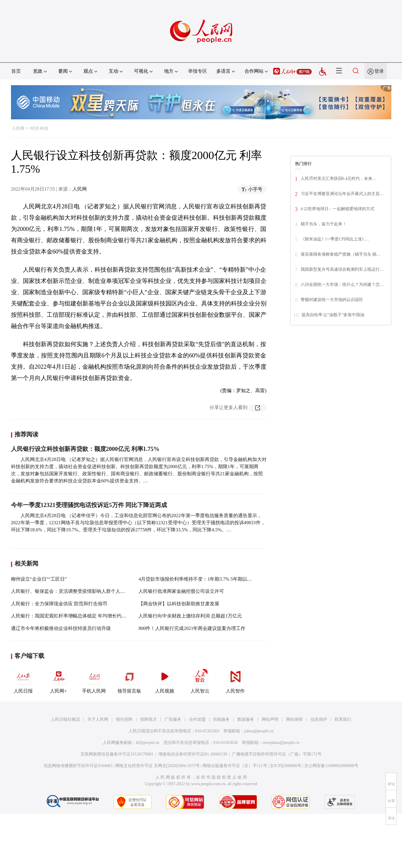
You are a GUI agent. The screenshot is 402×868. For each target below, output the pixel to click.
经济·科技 (40, 128)
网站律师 (294, 719)
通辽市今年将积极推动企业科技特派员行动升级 (61, 628)
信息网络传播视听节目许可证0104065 (78, 766)
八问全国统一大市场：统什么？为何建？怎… (342, 285)
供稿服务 (221, 719)
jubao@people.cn (259, 731)
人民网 (18, 128)
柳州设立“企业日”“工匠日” (39, 579)
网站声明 (270, 719)
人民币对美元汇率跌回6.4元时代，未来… (339, 179)
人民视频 (165, 680)
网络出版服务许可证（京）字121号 (235, 766)
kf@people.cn (148, 743)
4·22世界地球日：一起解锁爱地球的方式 (338, 209)
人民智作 (235, 680)
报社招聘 (124, 719)
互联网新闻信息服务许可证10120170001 (117, 754)
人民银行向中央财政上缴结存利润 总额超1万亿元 (190, 616)
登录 (379, 71)
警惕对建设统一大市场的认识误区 (332, 300)
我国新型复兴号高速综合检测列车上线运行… (342, 269)
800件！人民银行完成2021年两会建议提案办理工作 (192, 628)
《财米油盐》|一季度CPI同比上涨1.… (335, 239)
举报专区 (198, 71)
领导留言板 (129, 680)
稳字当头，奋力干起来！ (324, 224)
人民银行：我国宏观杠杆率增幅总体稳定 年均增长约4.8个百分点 (79, 616)
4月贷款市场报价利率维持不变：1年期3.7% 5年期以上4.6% (200, 579)
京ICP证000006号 (286, 766)
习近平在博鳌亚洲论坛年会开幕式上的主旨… (342, 194)
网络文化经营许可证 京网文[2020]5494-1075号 (157, 766)
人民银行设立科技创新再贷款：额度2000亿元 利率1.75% (85, 449)
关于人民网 (98, 719)
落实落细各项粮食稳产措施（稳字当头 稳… (341, 254)
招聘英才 (149, 719)
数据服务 (246, 719)
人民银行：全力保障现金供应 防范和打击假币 (59, 604)
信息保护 (319, 719)
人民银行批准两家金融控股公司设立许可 (181, 591)
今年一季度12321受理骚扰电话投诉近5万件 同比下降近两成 (89, 505)
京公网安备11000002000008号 (331, 766)
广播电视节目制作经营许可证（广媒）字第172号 (277, 754)
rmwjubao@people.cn (281, 743)
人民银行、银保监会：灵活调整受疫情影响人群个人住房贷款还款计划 (85, 591)
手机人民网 (94, 680)
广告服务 (173, 719)
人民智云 (200, 680)
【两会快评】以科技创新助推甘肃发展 (179, 604)
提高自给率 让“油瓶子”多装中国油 (333, 315)
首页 (16, 71)
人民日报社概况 (65, 719)
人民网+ (59, 680)
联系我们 (343, 719)
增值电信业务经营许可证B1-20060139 (193, 754)
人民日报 (23, 680)
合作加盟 (197, 719)
